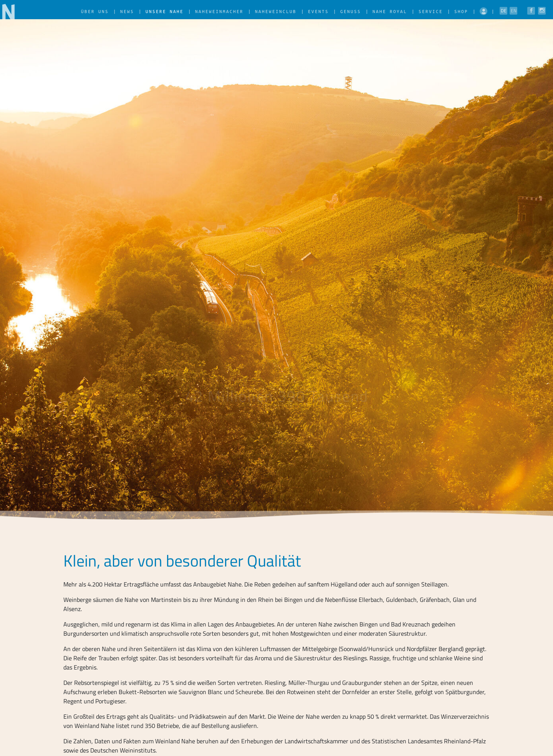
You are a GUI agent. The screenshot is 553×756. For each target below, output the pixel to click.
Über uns (95, 11)
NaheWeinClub (276, 11)
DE (504, 11)
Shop (461, 11)
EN (514, 11)
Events (318, 11)
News (127, 11)
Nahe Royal (390, 11)
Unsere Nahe (165, 11)
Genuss (351, 11)
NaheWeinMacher (219, 11)
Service (431, 11)
